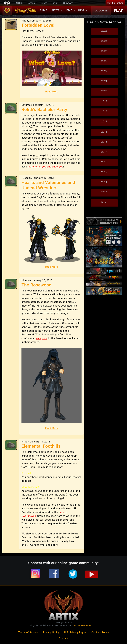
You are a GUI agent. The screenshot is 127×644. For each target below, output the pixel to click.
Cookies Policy (100, 632)
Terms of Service (28, 632)
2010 (104, 192)
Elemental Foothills (41, 446)
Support (68, 3)
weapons (42, 338)
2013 (104, 162)
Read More (52, 92)
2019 (104, 101)
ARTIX (19, 3)
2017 (104, 122)
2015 (104, 142)
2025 (104, 41)
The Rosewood (37, 285)
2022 (104, 71)
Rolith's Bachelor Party (44, 109)
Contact (63, 638)
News (44, 3)
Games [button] (31, 3)
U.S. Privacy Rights (75, 632)
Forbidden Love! (38, 25)
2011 (104, 182)
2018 (104, 112)
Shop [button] (54, 3)
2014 (104, 152)
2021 (104, 81)
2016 (104, 132)
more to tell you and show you (46, 167)
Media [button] (69, 10)
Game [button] (44, 10)
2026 (104, 31)
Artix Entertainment (82, 625)
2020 (104, 91)
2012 (104, 172)
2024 (104, 51)
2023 (104, 61)
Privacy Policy (51, 632)
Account (101, 11)
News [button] (56, 10)
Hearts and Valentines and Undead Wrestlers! (48, 185)
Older (104, 202)
